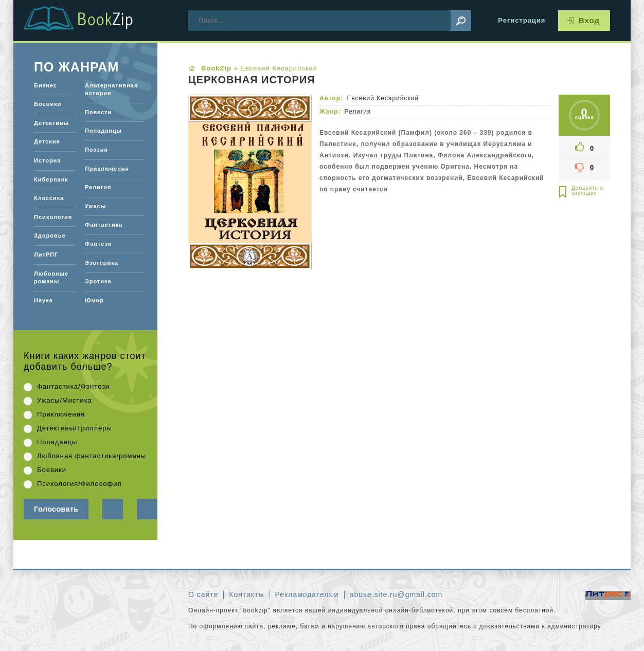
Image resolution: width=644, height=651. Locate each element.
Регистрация (522, 20)
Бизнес (46, 85)
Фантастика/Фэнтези (73, 386)
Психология (53, 217)
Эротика (98, 281)
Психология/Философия (79, 484)
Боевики (48, 104)
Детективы (51, 123)
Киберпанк (51, 179)
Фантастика (104, 225)
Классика (49, 198)
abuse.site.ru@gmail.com (396, 594)
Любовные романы (51, 278)
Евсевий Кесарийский (383, 98)
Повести (98, 112)
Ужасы (95, 206)
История (48, 160)
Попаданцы (103, 131)
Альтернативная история (111, 89)
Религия (357, 112)
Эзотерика (102, 263)
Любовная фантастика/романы (92, 456)
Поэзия (96, 150)
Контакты (246, 594)
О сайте (203, 594)
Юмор (94, 300)
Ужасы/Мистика (65, 400)
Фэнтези (99, 244)
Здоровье (50, 236)
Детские (47, 141)
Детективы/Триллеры (75, 428)
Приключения (107, 169)
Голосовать (56, 509)
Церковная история (252, 80)
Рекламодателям (307, 594)
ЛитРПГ (46, 255)
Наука (43, 300)
